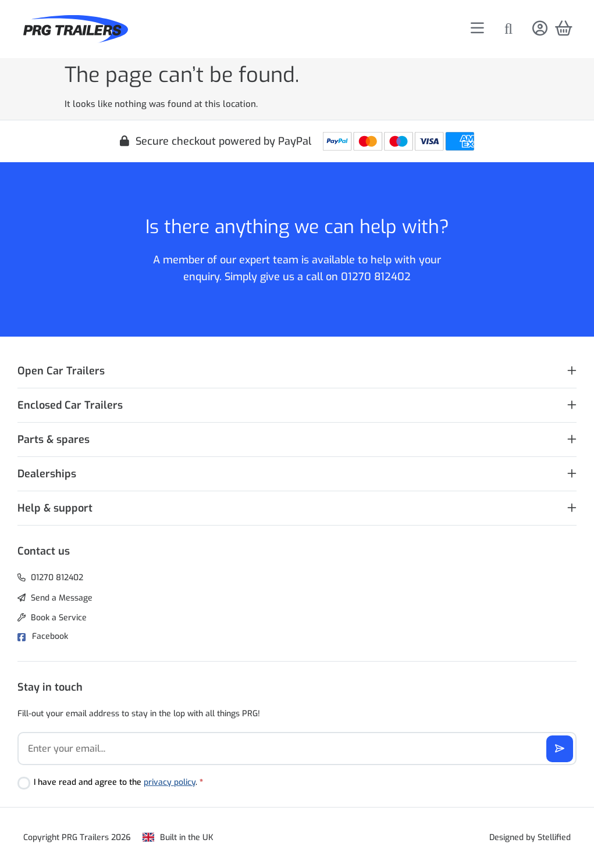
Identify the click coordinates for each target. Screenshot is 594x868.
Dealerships (47, 474)
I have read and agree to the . (118, 782)
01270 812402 (376, 277)
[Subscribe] (560, 749)
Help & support (55, 508)
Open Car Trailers (61, 371)
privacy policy (170, 782)
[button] (297, 371)
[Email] (297, 749)
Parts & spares (54, 440)
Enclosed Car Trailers (70, 405)
